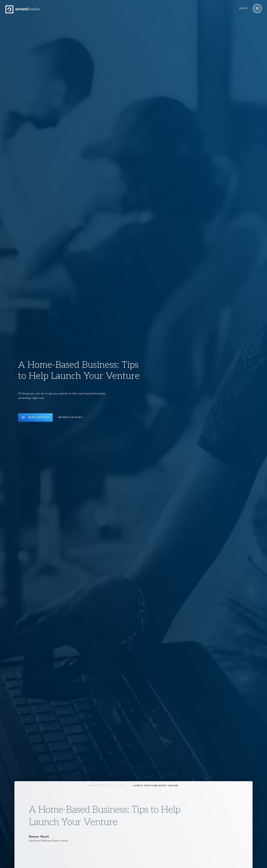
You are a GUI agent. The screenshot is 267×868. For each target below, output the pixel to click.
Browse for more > (71, 417)
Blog (122, 786)
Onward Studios (99, 786)
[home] (23, 9)
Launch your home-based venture (156, 786)
